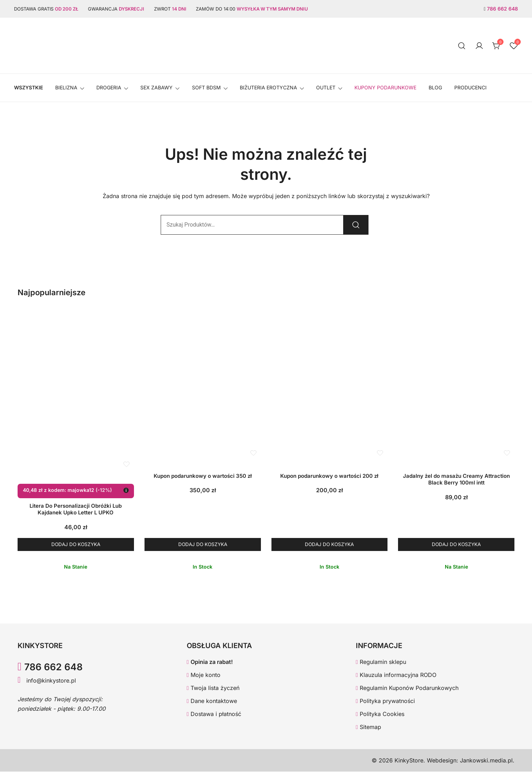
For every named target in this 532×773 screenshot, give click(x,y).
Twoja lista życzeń (213, 689)
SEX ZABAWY (156, 87)
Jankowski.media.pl (486, 762)
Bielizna (66, 87)
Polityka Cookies (380, 715)
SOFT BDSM (206, 87)
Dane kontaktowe (212, 702)
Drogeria (109, 87)
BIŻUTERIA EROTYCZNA (268, 87)
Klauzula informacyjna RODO (396, 676)
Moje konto (204, 676)
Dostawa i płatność (214, 715)
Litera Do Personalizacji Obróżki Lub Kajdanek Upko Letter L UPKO (76, 509)
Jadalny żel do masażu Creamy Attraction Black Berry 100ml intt (456, 479)
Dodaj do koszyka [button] (76, 545)
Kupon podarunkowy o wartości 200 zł (329, 476)
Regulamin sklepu (381, 663)
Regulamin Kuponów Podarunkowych (407, 689)
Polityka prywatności (385, 702)
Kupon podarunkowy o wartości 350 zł (203, 476)
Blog (435, 87)
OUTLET (326, 87)
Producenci (470, 87)
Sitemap (368, 728)
